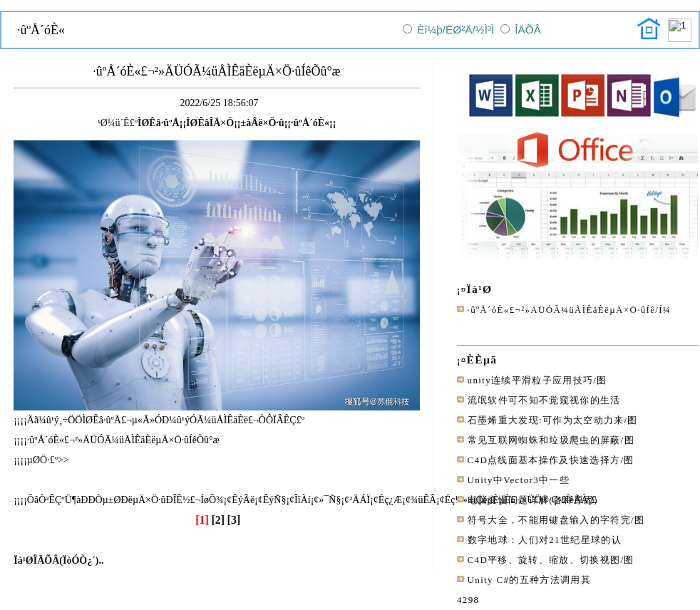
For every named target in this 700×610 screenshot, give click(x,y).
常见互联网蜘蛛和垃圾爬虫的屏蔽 (544, 440)
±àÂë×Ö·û (262, 123)
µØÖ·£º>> (48, 460)
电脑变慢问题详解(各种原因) (533, 500)
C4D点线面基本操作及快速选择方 (544, 460)
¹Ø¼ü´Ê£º (118, 123)
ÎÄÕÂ (528, 30)
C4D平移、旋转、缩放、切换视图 (544, 560)
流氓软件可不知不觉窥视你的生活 (544, 400)
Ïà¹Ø (480, 289)
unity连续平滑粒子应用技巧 (531, 380)
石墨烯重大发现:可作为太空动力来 (546, 420)
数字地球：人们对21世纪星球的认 (545, 540)
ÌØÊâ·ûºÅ (159, 123)
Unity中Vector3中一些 (519, 480)
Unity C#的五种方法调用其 (529, 580)
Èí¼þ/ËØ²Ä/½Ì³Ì (455, 30)
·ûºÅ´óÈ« (310, 123)
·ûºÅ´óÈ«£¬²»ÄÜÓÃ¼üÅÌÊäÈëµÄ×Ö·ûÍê (562, 310)
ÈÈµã (482, 360)
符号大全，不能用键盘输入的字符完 (549, 520)
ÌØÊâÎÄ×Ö (210, 123)
